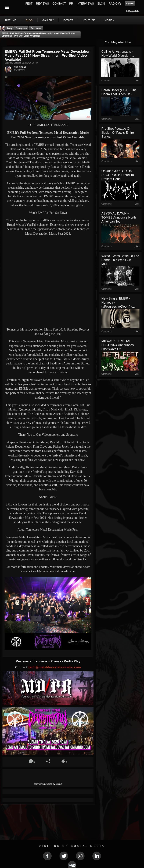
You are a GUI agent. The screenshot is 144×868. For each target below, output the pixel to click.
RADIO (113, 4)
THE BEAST (20, 67)
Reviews (23, 661)
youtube (89, 20)
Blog (10, 28)
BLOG (101, 4)
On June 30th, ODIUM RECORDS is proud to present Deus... (118, 175)
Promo (56, 661)
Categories (21, 28)
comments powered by (48, 784)
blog (29, 20)
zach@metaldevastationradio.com (54, 667)
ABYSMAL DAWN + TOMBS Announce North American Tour (119, 217)
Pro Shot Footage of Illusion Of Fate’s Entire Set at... (118, 133)
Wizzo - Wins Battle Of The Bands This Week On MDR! (120, 260)
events (68, 20)
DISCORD (133, 11)
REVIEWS (42, 4)
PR (71, 4)
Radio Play (72, 661)
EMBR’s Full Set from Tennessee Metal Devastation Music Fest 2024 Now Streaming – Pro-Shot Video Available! (38, 35)
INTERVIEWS (85, 4)
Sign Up (130, 4)
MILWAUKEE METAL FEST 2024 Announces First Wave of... (118, 345)
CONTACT (59, 4)
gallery (48, 20)
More (110, 20)
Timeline (10, 20)
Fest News (36, 28)
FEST (29, 4)
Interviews (40, 661)
